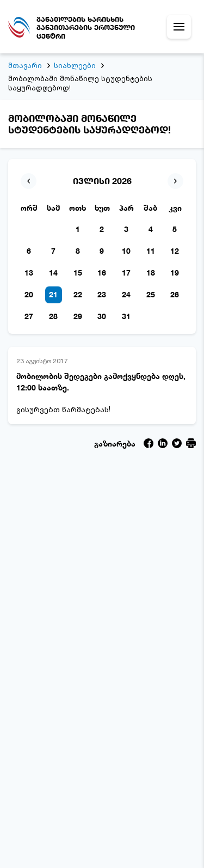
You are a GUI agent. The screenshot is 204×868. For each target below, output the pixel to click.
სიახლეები (75, 65)
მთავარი (25, 65)
